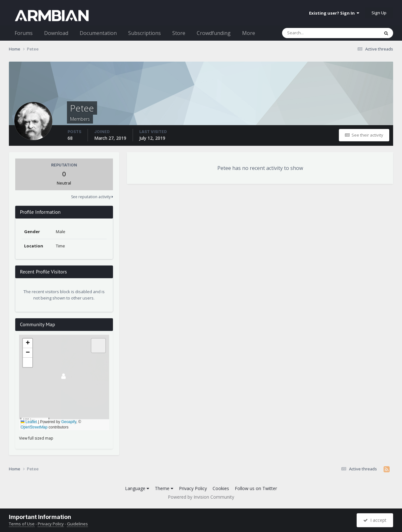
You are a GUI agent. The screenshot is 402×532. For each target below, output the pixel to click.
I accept (375, 520)
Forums (24, 33)
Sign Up (379, 13)
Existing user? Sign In (334, 13)
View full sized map (36, 438)
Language (137, 488)
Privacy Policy (193, 488)
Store (179, 33)
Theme (164, 488)
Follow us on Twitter (256, 488)
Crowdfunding (214, 33)
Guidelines (77, 524)
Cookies (221, 488)
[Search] (314, 33)
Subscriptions (145, 33)
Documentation (98, 33)
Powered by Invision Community (201, 497)
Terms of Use (22, 524)
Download (56, 33)
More (249, 33)
